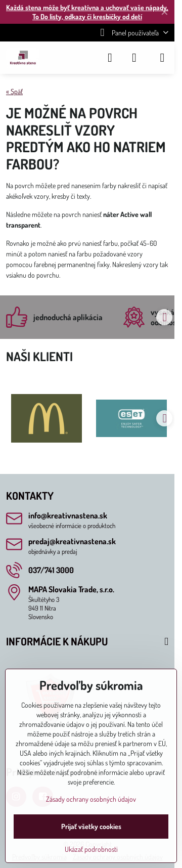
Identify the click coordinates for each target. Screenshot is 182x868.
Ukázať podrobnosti (91, 849)
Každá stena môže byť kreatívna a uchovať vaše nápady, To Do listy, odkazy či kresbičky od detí (87, 12)
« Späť (14, 91)
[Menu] (162, 58)
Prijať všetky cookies (91, 826)
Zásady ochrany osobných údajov (91, 799)
